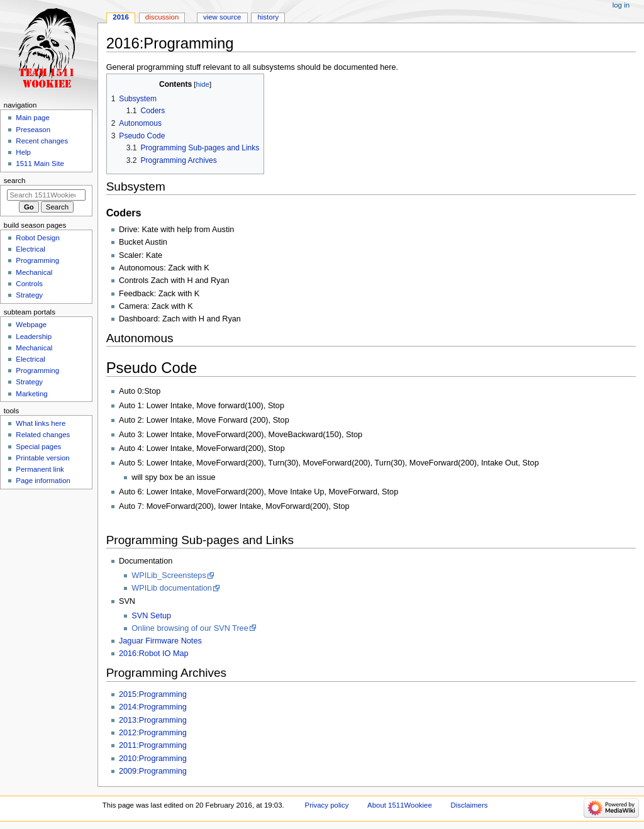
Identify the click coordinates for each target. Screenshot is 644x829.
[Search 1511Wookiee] (46, 195)
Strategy (29, 295)
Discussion (162, 17)
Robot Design (37, 238)
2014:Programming (153, 707)
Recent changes (42, 141)
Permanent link (40, 469)
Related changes (43, 435)
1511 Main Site (40, 164)
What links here (41, 423)
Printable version (42, 458)
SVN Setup (151, 616)
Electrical (30, 249)
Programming (37, 260)
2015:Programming (153, 694)
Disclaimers (469, 805)
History (268, 17)
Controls (29, 284)
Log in (621, 5)
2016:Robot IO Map (154, 654)
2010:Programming (153, 759)
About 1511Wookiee (400, 805)
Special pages (38, 447)
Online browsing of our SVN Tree (190, 628)
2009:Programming (153, 771)
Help (23, 152)
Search (15, 181)
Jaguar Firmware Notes (160, 641)
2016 (120, 17)
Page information (43, 481)
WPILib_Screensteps (169, 576)
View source (222, 17)
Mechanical (34, 272)
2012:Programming (153, 733)
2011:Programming (153, 745)
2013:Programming (153, 720)
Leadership (34, 337)
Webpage (31, 325)
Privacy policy (327, 805)
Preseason (33, 130)
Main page (33, 118)
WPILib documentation (172, 588)
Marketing (31, 394)
